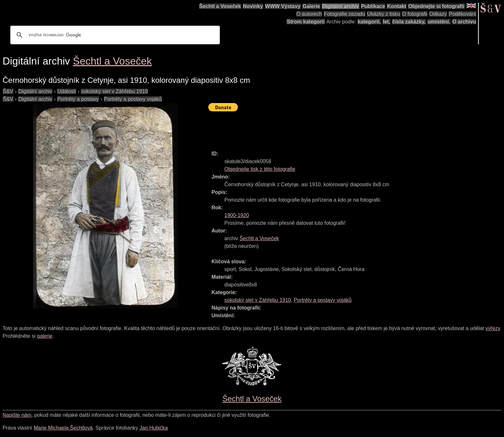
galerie (45, 336)
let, (387, 22)
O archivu (464, 22)
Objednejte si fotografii (436, 6)
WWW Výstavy (283, 6)
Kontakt (397, 6)
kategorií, (369, 22)
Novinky (253, 6)
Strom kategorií (306, 22)
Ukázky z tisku (383, 14)
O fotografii (415, 14)
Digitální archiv (341, 6)
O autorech (309, 14)
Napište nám (17, 415)
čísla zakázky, (409, 22)
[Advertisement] (325, 128)
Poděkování (462, 14)
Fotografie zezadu (345, 14)
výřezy (493, 328)
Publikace (373, 6)
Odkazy (438, 14)
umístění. (439, 22)
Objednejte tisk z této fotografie (260, 169)
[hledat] (114, 35)
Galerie (311, 6)
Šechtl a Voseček (220, 6)
